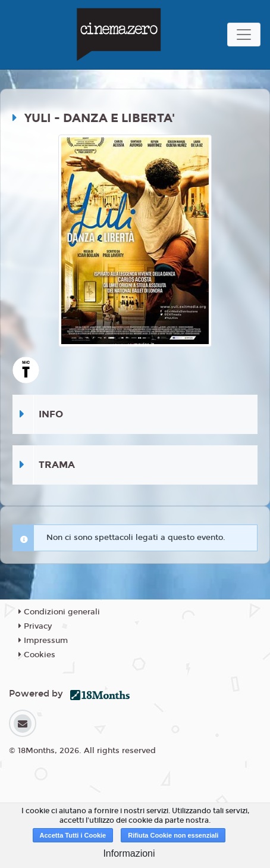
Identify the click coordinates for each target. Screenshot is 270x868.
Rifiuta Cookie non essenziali (173, 835)
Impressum (43, 641)
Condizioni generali (59, 612)
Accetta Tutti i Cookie (73, 835)
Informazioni (129, 853)
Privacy (35, 626)
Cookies (37, 655)
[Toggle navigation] (244, 35)
